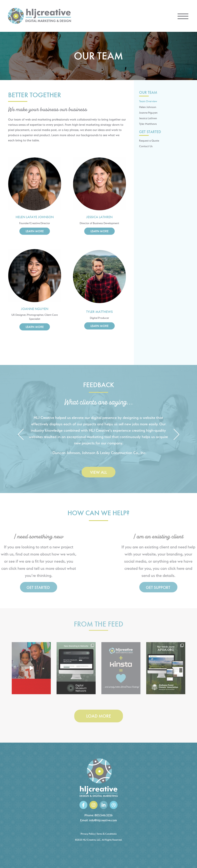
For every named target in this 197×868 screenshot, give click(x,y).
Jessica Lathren (148, 118)
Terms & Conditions (107, 834)
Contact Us (146, 146)
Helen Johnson (148, 107)
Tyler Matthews (148, 124)
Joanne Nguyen (148, 113)
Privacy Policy (88, 834)
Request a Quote (149, 141)
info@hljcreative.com (103, 820)
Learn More (35, 231)
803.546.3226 (104, 815)
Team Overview (148, 101)
